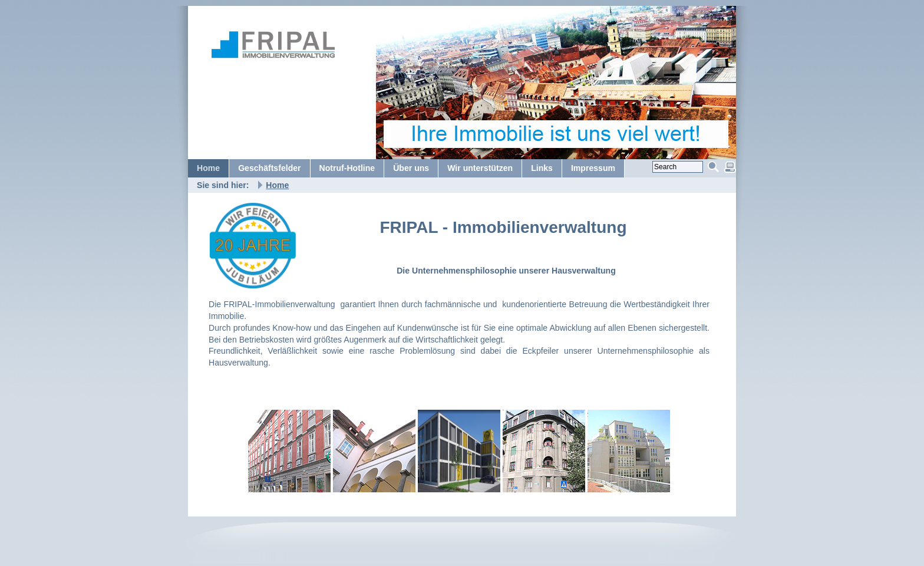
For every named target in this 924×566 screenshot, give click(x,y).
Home (277, 185)
